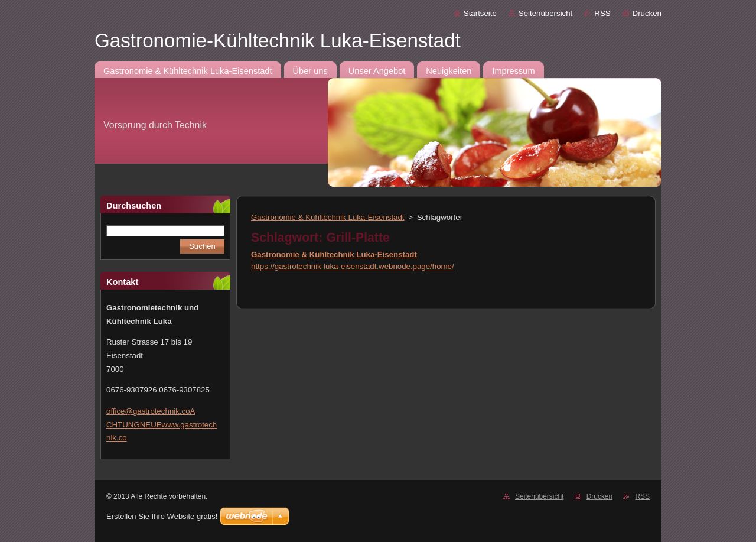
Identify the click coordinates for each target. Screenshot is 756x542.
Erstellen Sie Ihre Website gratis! (162, 516)
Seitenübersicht (545, 13)
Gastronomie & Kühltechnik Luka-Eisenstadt (328, 217)
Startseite (480, 13)
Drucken (647, 13)
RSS (602, 13)
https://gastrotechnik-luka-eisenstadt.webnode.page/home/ (353, 266)
